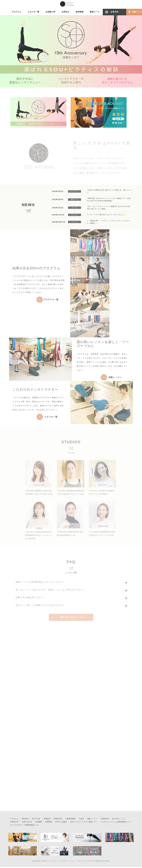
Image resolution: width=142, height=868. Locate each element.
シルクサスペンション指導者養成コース (116, 823)
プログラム (14, 820)
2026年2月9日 (57, 202)
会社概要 (39, 823)
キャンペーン (75, 193)
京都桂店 (47, 820)
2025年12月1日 (58, 217)
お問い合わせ (27, 823)
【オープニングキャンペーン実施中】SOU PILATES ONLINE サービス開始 (109, 210)
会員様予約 (105, 820)
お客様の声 (14, 823)
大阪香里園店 (70, 820)
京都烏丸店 (58, 820)
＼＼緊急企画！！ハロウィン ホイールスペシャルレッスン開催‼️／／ (109, 224)
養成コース (75, 202)
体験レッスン (92, 820)
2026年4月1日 (57, 193)
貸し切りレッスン (119, 820)
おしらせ (75, 210)
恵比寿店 (25, 820)
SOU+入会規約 (61, 823)
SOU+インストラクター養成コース (84, 823)
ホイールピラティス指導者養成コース (24, 826)
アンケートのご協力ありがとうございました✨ (106, 217)
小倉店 (81, 820)
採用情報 (49, 823)
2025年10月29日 (59, 224)
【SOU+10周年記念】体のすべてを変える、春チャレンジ (110, 193)
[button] (11, 51)
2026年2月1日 (57, 210)
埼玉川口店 (36, 820)
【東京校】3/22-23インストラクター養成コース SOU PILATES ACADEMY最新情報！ (109, 202)
